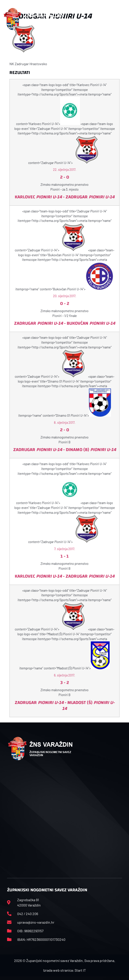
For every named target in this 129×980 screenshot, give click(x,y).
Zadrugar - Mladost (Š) (65, 706)
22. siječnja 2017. (65, 170)
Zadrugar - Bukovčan (65, 323)
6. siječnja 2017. (64, 675)
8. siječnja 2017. (65, 423)
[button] (123, 19)
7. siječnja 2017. (65, 549)
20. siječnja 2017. (65, 296)
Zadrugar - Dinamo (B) (65, 450)
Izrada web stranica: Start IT (64, 970)
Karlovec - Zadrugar (65, 197)
